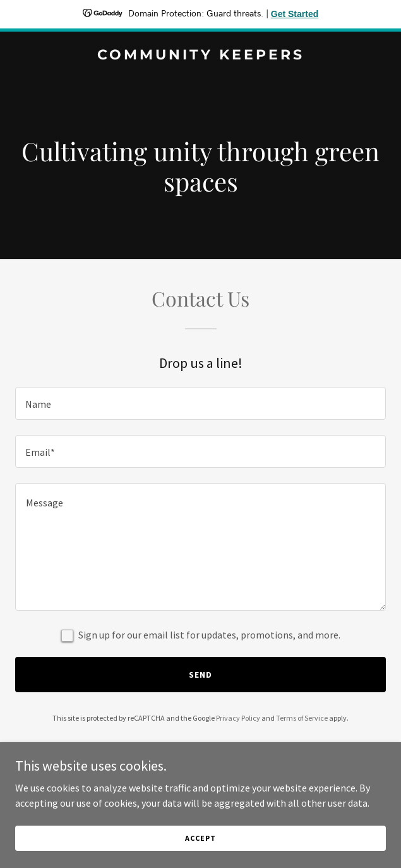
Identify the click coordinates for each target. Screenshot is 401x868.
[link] (200, 56)
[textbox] (200, 403)
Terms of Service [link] (302, 718)
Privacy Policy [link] (238, 718)
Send (200, 675)
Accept (200, 838)
